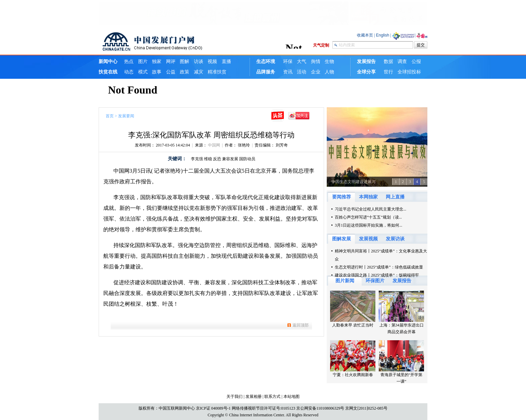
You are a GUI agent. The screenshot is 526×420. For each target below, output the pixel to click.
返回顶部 (301, 325)
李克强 (197, 159)
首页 (110, 116)
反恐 (217, 159)
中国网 (214, 145)
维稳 (208, 159)
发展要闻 (126, 116)
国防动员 (247, 159)
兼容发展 (230, 159)
